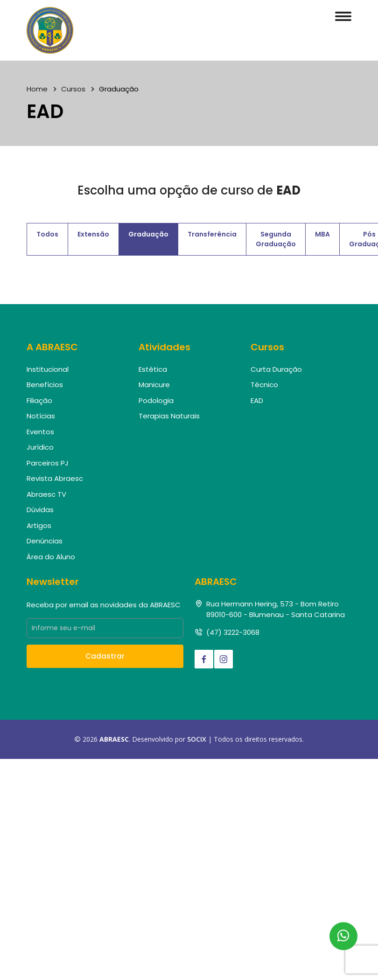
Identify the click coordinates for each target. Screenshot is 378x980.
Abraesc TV (46, 494)
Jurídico (40, 447)
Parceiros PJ (48, 463)
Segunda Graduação (276, 239)
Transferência (212, 234)
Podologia (156, 400)
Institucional (48, 369)
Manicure (154, 385)
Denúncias (45, 541)
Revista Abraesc (55, 478)
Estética (153, 369)
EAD (257, 400)
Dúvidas (40, 510)
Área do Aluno (51, 557)
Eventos (40, 432)
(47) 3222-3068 (233, 632)
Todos (47, 234)
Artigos (39, 525)
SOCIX (197, 739)
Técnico (264, 385)
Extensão (93, 234)
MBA (322, 234)
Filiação (39, 400)
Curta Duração (276, 369)
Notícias (41, 416)
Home (37, 89)
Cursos (73, 89)
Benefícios (45, 385)
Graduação (148, 234)
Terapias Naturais (169, 416)
